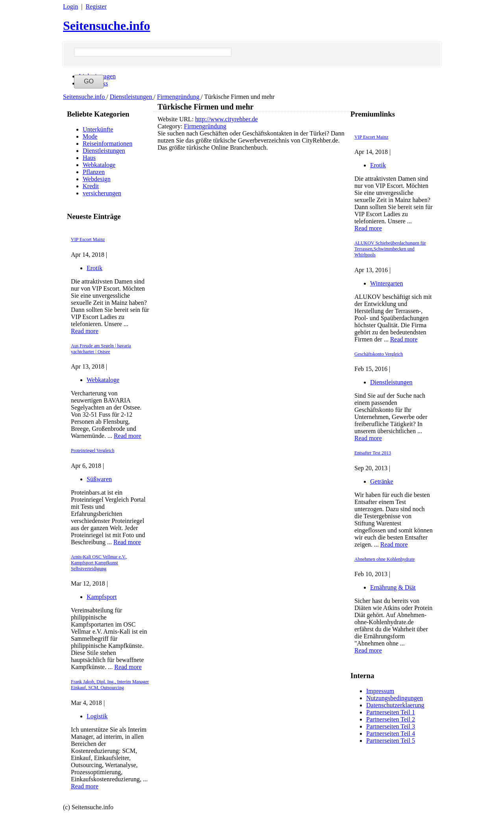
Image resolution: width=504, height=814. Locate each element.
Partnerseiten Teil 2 (391, 719)
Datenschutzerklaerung (395, 705)
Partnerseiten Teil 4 (391, 733)
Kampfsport (102, 597)
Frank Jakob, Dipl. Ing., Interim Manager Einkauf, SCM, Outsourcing (110, 685)
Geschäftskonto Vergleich (379, 354)
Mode (90, 136)
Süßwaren (99, 479)
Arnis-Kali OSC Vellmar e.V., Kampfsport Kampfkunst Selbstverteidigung (99, 563)
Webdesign (97, 179)
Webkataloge (99, 165)
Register (96, 6)
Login (70, 6)
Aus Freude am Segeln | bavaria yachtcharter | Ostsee (101, 349)
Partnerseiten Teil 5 (391, 741)
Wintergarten (386, 283)
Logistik (97, 716)
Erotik (94, 268)
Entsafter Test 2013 (373, 453)
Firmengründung (179, 97)
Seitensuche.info (107, 26)
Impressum (380, 691)
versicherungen (102, 193)
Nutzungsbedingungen (395, 698)
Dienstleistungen (132, 97)
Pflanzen (94, 172)
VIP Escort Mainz (88, 239)
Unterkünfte (98, 129)
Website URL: (176, 119)
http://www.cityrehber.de (227, 119)
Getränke (382, 481)
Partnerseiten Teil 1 (391, 712)
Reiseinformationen (107, 144)
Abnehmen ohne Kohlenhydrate (384, 559)
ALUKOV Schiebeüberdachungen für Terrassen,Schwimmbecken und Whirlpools (390, 249)
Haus (89, 158)
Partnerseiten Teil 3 (391, 726)
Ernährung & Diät (393, 587)
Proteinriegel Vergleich (93, 451)
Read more (85, 331)
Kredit (91, 186)
